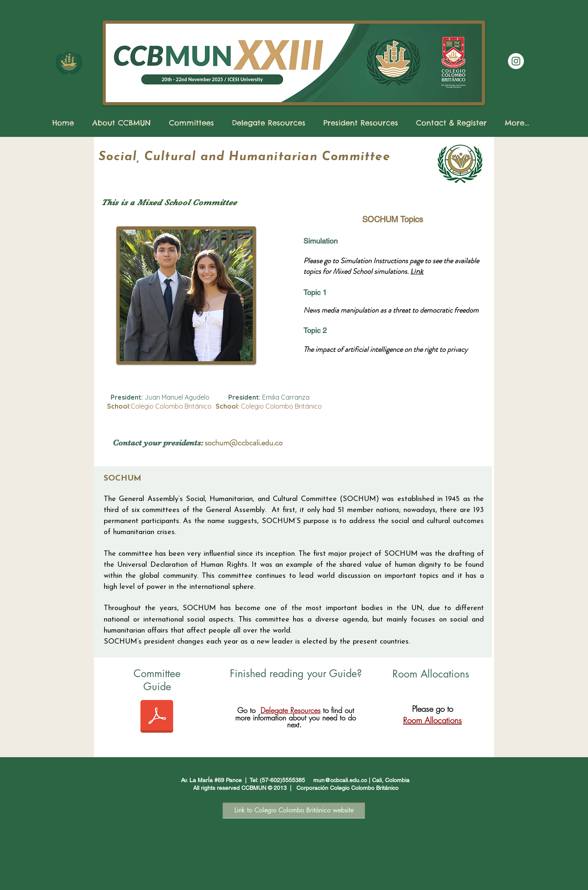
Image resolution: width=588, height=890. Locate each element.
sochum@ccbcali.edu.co (244, 443)
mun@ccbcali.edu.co (340, 780)
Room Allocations (432, 720)
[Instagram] (516, 61)
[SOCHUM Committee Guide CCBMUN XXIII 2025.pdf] (157, 717)
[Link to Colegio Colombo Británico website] (294, 810)
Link (417, 271)
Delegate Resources (291, 710)
